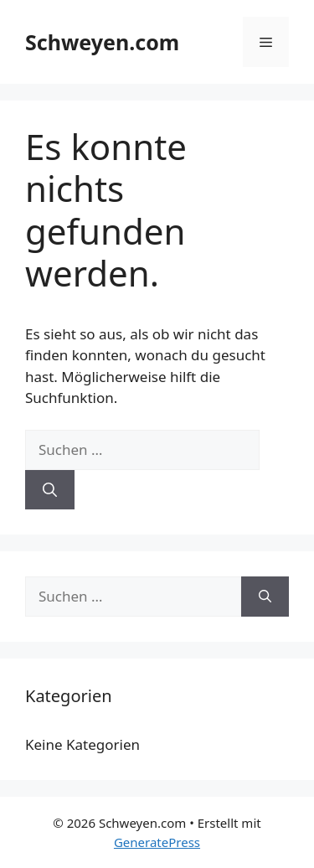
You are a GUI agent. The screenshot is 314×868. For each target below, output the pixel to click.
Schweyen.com (102, 42)
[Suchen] (50, 490)
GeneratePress (157, 842)
